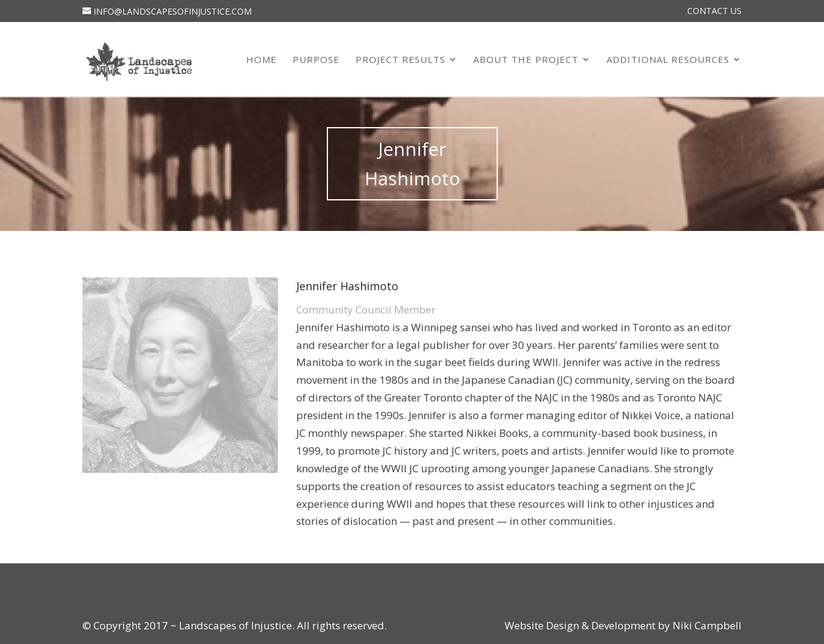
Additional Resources (668, 60)
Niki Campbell (706, 625)
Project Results (400, 60)
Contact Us (714, 12)
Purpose (316, 60)
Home (261, 60)
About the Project (526, 60)
